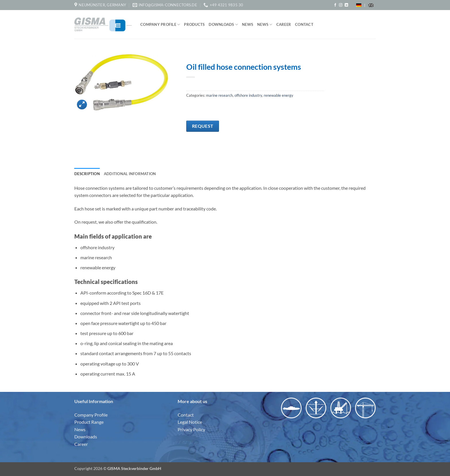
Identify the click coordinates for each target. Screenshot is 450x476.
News (248, 24)
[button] (82, 105)
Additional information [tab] (130, 174)
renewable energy (279, 95)
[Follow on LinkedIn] (346, 5)
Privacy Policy (191, 429)
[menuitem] (359, 5)
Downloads (223, 25)
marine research (219, 95)
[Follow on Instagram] (341, 5)
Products (194, 24)
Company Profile (160, 25)
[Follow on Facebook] (335, 5)
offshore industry (248, 95)
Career (284, 24)
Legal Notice (190, 422)
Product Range (89, 422)
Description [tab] (87, 174)
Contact (304, 24)
